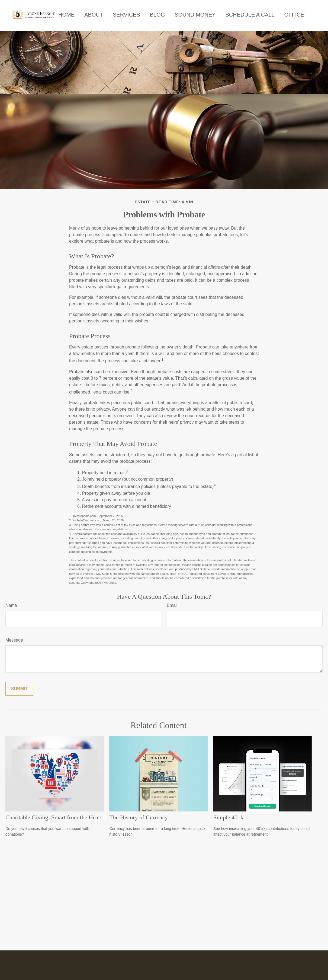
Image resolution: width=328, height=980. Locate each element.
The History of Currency (139, 817)
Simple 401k (228, 817)
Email (172, 605)
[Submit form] (19, 689)
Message (14, 640)
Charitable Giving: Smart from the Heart (54, 817)
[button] (66, 15)
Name (11, 605)
